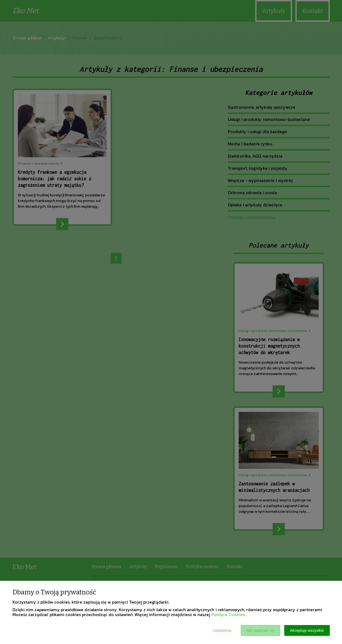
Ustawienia (222, 630)
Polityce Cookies (228, 614)
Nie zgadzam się (261, 630)
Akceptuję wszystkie (307, 630)
